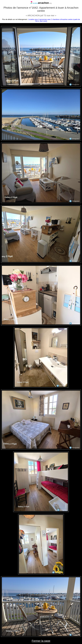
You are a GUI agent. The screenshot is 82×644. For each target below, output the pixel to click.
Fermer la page (41, 641)
